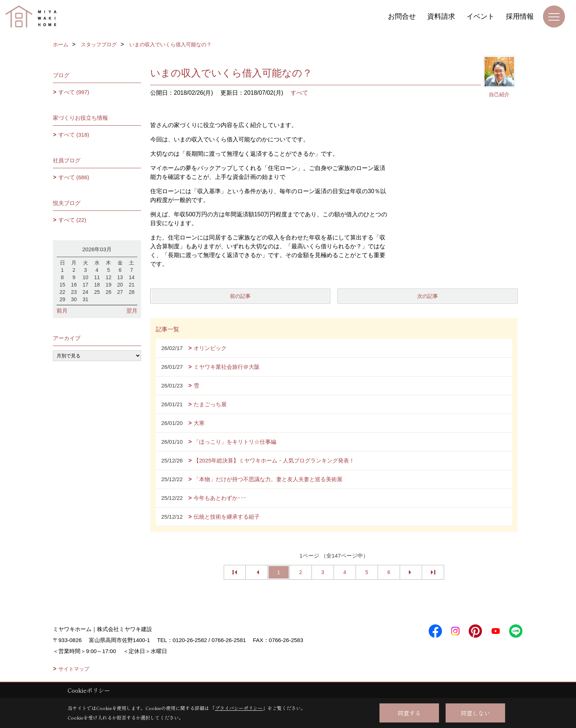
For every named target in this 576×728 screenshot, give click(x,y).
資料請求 (441, 16)
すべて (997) (74, 92)
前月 (62, 311)
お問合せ (402, 16)
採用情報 (520, 16)
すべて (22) (72, 220)
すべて (299, 93)
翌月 (132, 311)
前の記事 (240, 296)
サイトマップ (74, 669)
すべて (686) (74, 177)
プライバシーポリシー (239, 708)
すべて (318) (74, 135)
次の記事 (428, 296)
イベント (480, 16)
